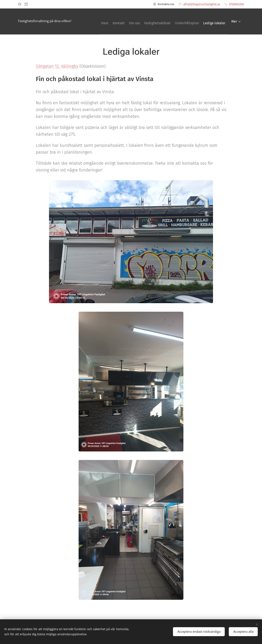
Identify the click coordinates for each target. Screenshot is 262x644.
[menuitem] (116, 21)
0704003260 (236, 4)
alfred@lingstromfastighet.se (202, 4)
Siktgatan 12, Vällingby (57, 66)
